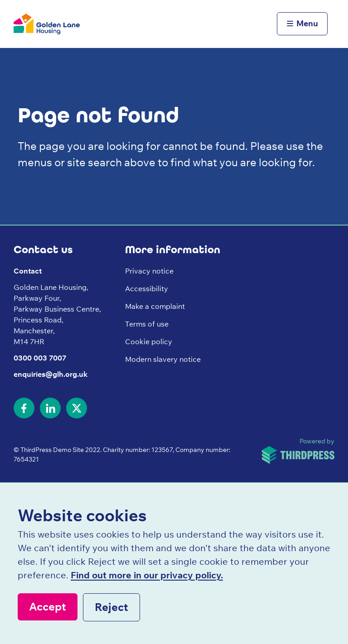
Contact (28, 271)
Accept (48, 606)
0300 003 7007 (40, 358)
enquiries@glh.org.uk (51, 374)
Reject (111, 607)
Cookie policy (149, 341)
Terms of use (147, 324)
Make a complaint (155, 306)
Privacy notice (149, 271)
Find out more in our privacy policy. (147, 575)
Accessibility (147, 288)
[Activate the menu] (302, 24)
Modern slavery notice (163, 359)
